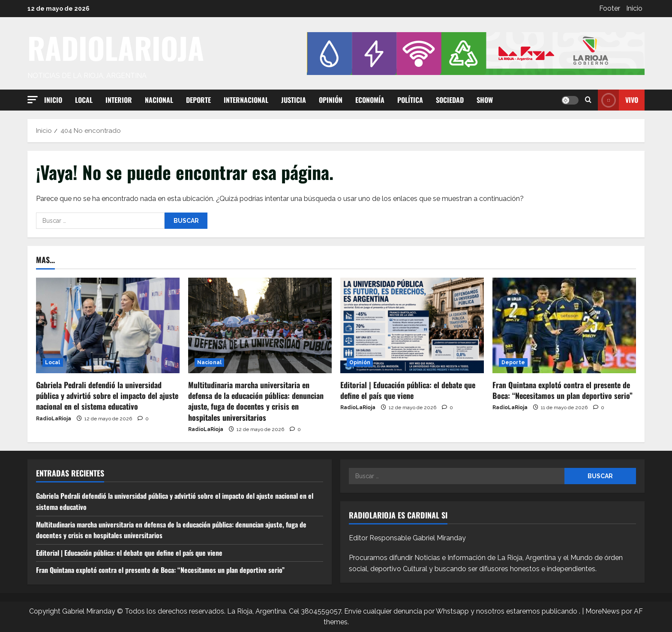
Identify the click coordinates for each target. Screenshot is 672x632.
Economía (370, 100)
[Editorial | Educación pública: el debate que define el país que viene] (412, 325)
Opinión (331, 100)
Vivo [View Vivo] (618, 100)
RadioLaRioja (54, 419)
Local (84, 100)
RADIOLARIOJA (116, 48)
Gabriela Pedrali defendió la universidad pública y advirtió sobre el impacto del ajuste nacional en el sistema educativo (107, 395)
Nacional (159, 100)
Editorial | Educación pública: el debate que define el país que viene (408, 390)
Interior (119, 100)
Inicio (634, 8)
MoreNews (603, 611)
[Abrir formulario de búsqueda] (588, 100)
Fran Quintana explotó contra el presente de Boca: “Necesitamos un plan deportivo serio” (562, 390)
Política (410, 100)
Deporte (198, 100)
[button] (33, 100)
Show (485, 100)
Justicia (294, 100)
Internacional (246, 100)
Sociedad (450, 100)
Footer (610, 8)
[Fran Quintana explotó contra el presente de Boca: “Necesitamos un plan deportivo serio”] (564, 325)
